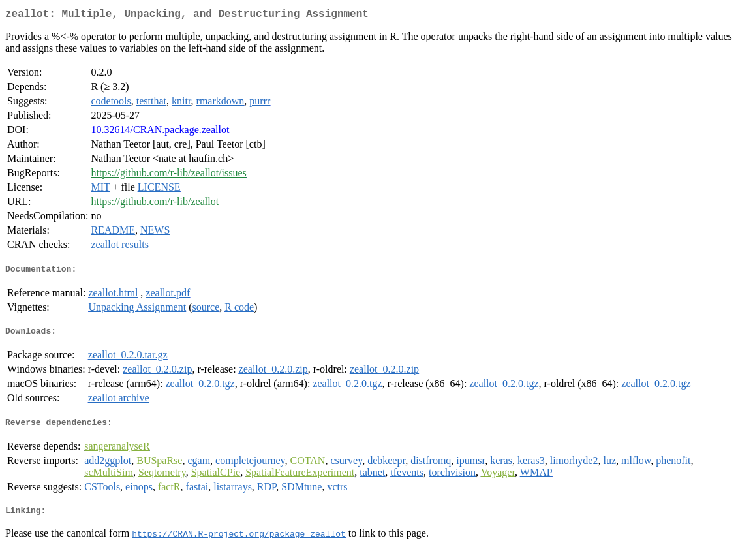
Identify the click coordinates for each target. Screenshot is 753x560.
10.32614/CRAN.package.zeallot (160, 132)
